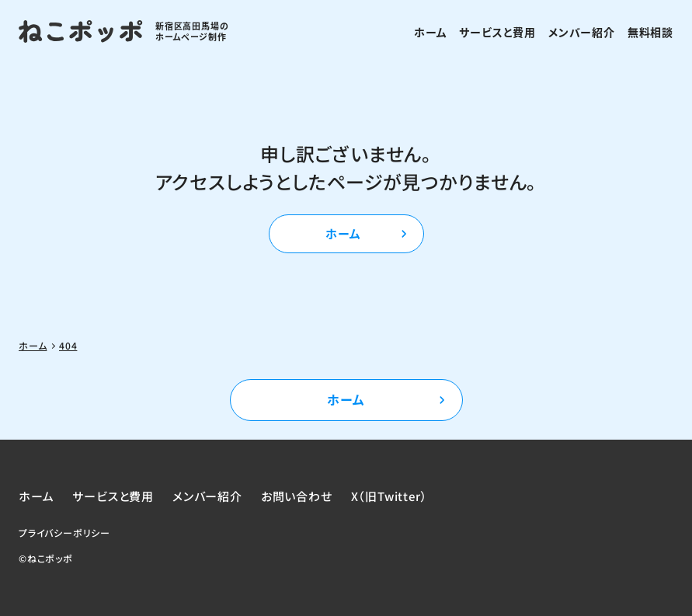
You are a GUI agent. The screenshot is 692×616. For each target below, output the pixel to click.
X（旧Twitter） (389, 496)
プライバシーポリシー (64, 532)
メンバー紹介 (582, 32)
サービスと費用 (497, 32)
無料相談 (650, 32)
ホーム (430, 32)
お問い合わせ (297, 496)
